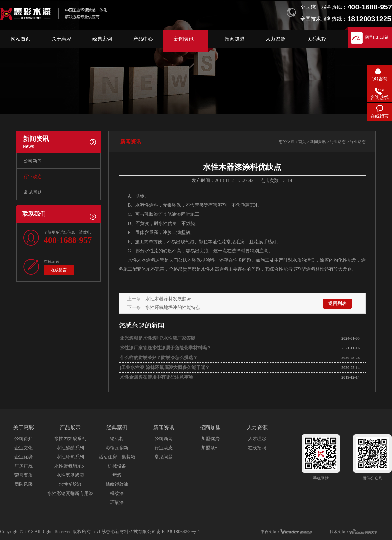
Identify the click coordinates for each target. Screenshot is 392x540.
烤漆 (117, 475)
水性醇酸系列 (70, 448)
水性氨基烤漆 (70, 475)
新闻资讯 (184, 39)
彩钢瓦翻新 (117, 448)
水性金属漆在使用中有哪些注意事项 (156, 377)
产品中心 (143, 39)
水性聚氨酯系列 (70, 466)
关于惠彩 (61, 39)
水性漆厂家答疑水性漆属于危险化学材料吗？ (165, 348)
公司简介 (24, 439)
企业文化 (24, 448)
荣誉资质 (24, 475)
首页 (302, 142)
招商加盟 (235, 39)
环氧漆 (117, 503)
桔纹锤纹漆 (117, 484)
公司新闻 (33, 161)
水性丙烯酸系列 (70, 439)
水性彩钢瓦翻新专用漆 (70, 493)
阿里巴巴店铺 (377, 37)
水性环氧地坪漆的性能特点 (173, 307)
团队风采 (24, 484)
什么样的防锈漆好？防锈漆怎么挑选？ (158, 358)
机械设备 (117, 466)
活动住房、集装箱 (117, 457)
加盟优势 (210, 439)
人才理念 (257, 439)
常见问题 (33, 192)
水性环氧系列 (70, 457)
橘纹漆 (117, 493)
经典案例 (102, 39)
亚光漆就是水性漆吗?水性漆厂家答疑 (157, 338)
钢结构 (117, 439)
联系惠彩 (316, 39)
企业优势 (24, 457)
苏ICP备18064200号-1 (179, 532)
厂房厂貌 (24, 466)
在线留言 (59, 270)
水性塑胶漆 (70, 484)
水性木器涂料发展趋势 (168, 299)
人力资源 (275, 39)
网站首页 (21, 39)
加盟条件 (210, 448)
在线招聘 (257, 448)
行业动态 (33, 176)
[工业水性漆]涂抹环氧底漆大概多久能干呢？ (164, 367)
